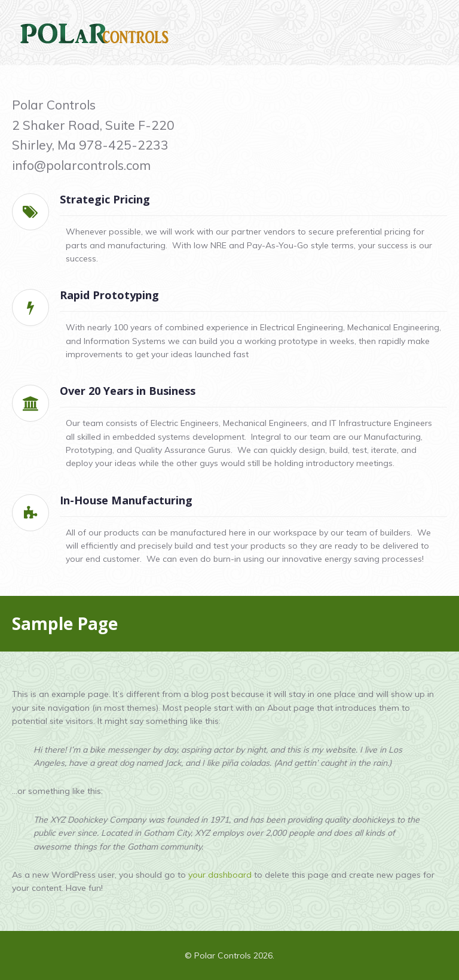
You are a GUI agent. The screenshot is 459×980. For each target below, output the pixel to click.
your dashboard (220, 875)
